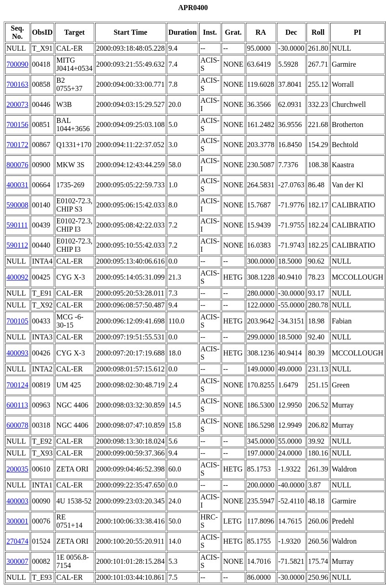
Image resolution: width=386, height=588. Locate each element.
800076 (17, 165)
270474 (17, 541)
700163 (17, 84)
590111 (17, 225)
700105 (17, 321)
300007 (17, 561)
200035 (17, 469)
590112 (17, 245)
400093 (17, 353)
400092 (17, 277)
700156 (17, 124)
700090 (17, 64)
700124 (17, 385)
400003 (17, 501)
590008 (17, 205)
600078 (17, 425)
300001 (17, 521)
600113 (17, 405)
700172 (17, 145)
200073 (17, 104)
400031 (17, 185)
